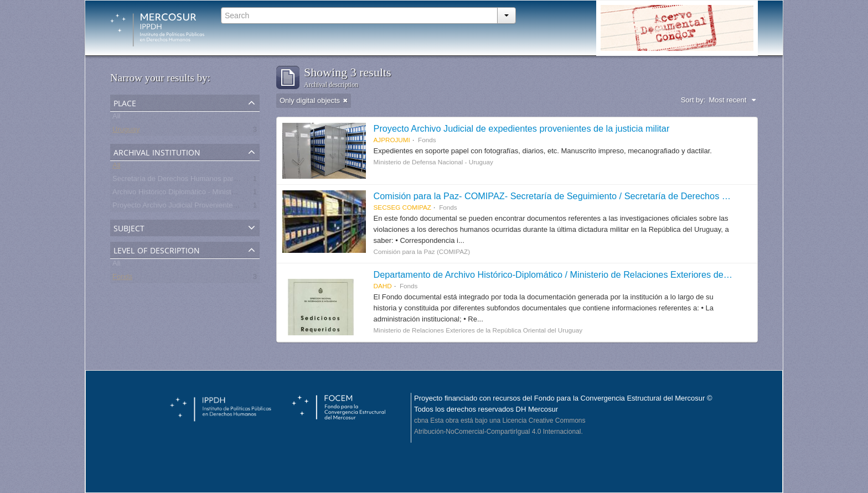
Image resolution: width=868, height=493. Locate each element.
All (116, 118)
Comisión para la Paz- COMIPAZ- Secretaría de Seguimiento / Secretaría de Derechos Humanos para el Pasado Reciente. (619, 196)
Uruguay (126, 131)
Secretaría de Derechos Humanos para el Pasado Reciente (207, 181)
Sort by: (693, 100)
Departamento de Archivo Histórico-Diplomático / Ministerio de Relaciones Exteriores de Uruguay (567, 274)
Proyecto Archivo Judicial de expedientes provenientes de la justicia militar (522, 128)
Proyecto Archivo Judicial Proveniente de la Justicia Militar (205, 207)
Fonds (122, 279)
